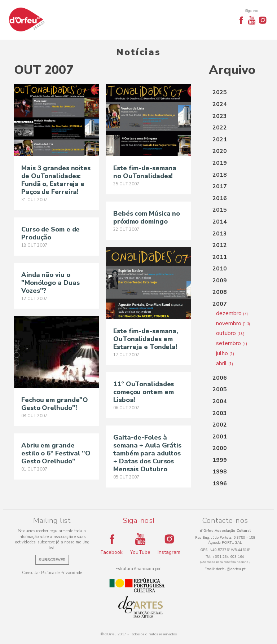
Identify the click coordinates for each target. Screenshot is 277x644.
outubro (230, 333)
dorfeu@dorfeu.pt (231, 569)
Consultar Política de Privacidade (52, 573)
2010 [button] (220, 269)
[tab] (236, 93)
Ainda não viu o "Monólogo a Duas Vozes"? (50, 283)
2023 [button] (220, 116)
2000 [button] (220, 448)
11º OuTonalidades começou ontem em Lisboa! (144, 392)
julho (225, 353)
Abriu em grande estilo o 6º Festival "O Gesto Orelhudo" (56, 453)
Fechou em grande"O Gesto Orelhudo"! (55, 404)
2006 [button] (220, 378)
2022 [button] (220, 128)
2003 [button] (220, 413)
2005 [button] (220, 389)
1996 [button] (220, 484)
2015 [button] (220, 210)
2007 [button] (220, 304)
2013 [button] (220, 234)
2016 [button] (220, 198)
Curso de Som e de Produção (50, 233)
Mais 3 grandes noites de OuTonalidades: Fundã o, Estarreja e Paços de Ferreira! (56, 180)
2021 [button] (220, 140)
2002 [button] (220, 425)
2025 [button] (220, 92)
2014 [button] (220, 222)
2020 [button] (220, 151)
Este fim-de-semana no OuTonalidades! (145, 172)
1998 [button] (220, 472)
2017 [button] (220, 186)
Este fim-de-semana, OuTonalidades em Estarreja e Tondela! (146, 339)
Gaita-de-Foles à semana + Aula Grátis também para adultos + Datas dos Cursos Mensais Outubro (147, 453)
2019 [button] (220, 163)
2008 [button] (220, 292)
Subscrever (52, 560)
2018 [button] (220, 175)
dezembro (232, 313)
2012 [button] (220, 245)
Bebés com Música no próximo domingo (147, 217)
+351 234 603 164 (228, 557)
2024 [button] (220, 104)
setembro (232, 343)
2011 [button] (220, 257)
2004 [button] (220, 401)
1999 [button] (220, 460)
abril (225, 363)
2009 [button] (220, 281)
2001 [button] (220, 437)
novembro (233, 323)
